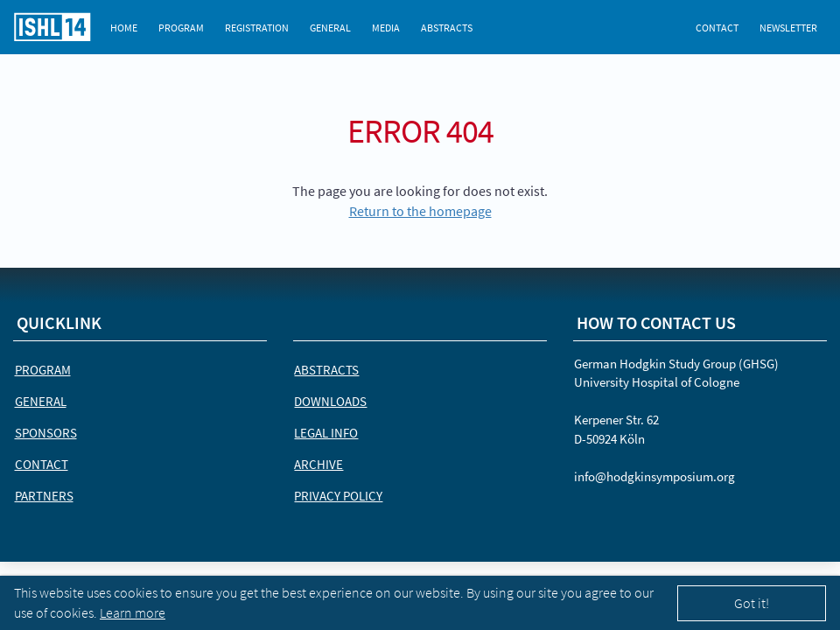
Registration (257, 28)
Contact (717, 28)
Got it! (752, 603)
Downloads (330, 401)
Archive (318, 464)
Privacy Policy (338, 496)
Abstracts (447, 28)
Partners (44, 496)
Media (386, 28)
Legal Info (326, 433)
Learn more (133, 612)
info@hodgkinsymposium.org (654, 476)
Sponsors (46, 433)
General (330, 28)
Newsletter (788, 28)
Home (124, 28)
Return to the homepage (420, 211)
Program (181, 28)
